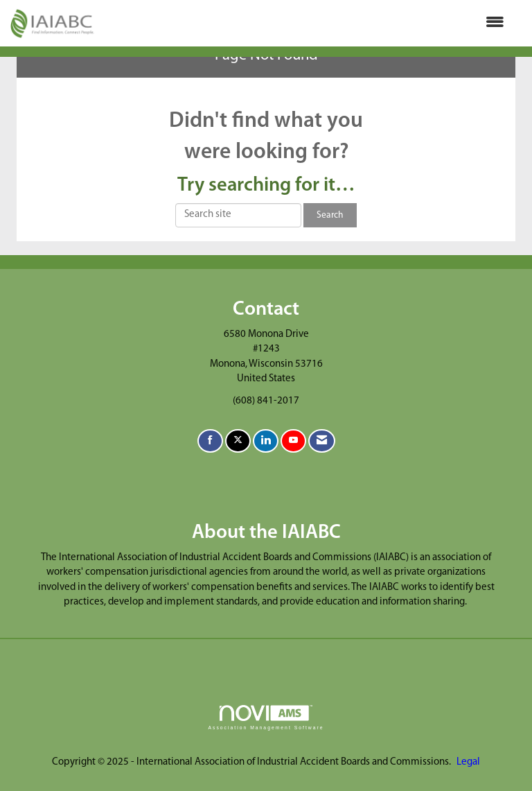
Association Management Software (266, 718)
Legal (468, 762)
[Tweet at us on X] (238, 441)
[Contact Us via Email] (322, 441)
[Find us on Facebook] (210, 441)
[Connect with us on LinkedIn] (266, 441)
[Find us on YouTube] (293, 441)
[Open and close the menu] (306, 23)
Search (330, 215)
